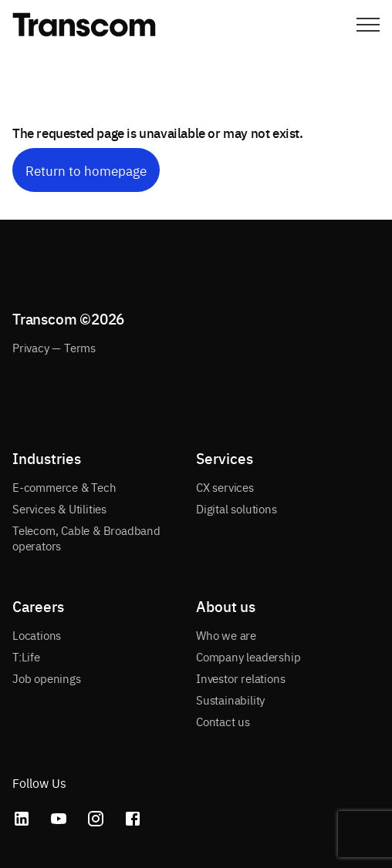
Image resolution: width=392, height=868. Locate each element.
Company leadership (248, 656)
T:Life (26, 656)
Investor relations (240, 678)
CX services (225, 487)
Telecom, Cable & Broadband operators (86, 538)
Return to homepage (86, 170)
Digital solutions (237, 508)
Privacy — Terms (54, 347)
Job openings (47, 678)
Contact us (223, 721)
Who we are (226, 635)
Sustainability (230, 700)
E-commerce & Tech (64, 487)
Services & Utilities (59, 508)
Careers (38, 606)
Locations (37, 635)
